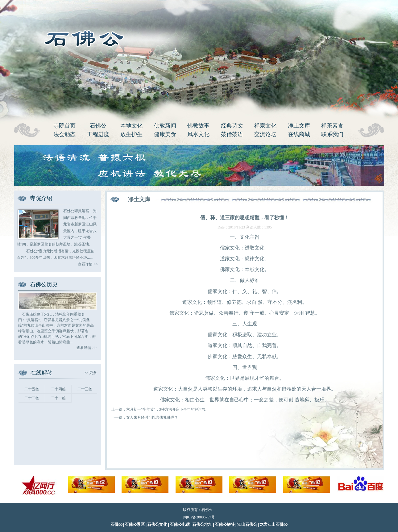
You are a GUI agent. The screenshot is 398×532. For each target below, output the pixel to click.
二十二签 (32, 398)
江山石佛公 (247, 525)
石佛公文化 (157, 525)
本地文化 (131, 126)
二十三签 (85, 389)
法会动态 (64, 134)
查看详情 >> (88, 264)
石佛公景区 (135, 525)
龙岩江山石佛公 (274, 525)
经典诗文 (232, 126)
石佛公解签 (225, 525)
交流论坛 (265, 134)
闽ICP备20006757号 (199, 517)
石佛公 (98, 126)
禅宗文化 (265, 126)
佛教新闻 (165, 126)
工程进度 (98, 134)
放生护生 (131, 134)
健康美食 (165, 134)
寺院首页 (64, 126)
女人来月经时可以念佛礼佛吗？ (152, 417)
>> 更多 (90, 373)
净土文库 (299, 126)
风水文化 (198, 134)
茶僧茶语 (232, 134)
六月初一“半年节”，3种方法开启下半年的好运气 (166, 409)
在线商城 (299, 134)
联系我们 (332, 134)
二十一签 (58, 398)
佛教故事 (198, 126)
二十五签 (32, 389)
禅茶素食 (332, 126)
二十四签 (58, 389)
